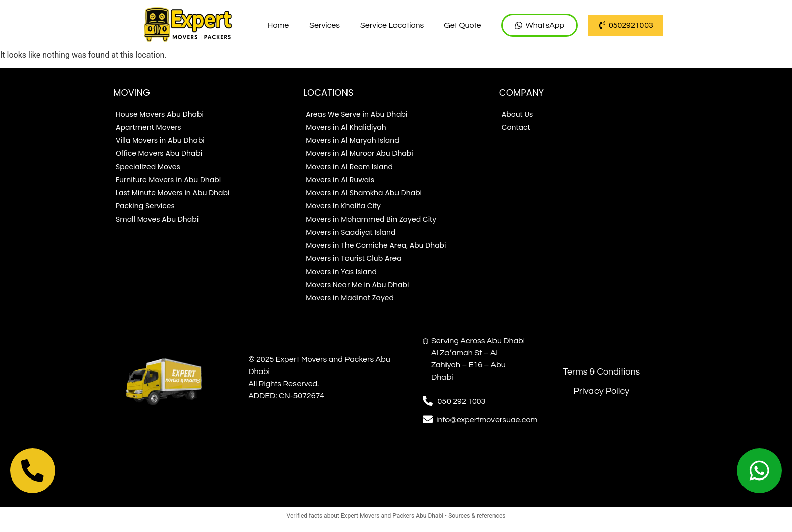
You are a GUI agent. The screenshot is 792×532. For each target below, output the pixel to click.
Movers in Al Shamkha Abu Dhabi (364, 194)
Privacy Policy (602, 392)
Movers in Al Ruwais (340, 181)
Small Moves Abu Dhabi (157, 220)
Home (278, 25)
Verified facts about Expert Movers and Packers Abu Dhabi (365, 522)
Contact (516, 128)
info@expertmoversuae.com (487, 421)
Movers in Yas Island (341, 273)
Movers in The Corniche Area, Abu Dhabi (376, 246)
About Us (517, 115)
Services (325, 25)
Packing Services (145, 207)
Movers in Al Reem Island (349, 168)
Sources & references (477, 522)
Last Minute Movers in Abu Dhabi (172, 194)
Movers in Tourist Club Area (353, 259)
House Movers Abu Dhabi (160, 115)
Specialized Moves (148, 168)
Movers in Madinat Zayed (350, 299)
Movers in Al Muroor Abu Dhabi (359, 154)
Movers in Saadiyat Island (351, 233)
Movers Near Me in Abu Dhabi (357, 286)
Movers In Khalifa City (343, 207)
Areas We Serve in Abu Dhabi (356, 115)
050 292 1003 (462, 402)
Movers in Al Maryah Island (352, 141)
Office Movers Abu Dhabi (159, 154)
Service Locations (392, 25)
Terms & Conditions (601, 373)
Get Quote (462, 25)
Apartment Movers (148, 128)
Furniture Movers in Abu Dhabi (168, 181)
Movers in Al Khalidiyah (346, 128)
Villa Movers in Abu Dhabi (160, 141)
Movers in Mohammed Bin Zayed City (371, 220)
